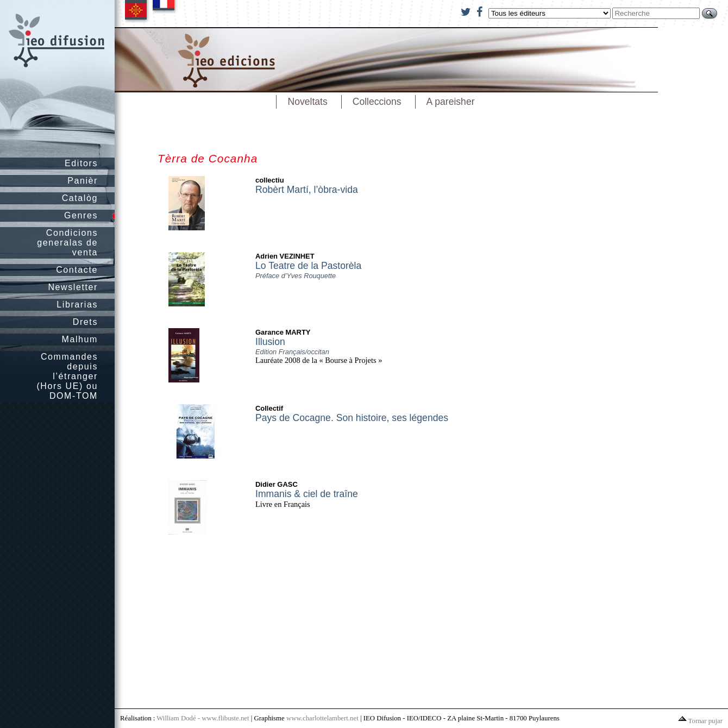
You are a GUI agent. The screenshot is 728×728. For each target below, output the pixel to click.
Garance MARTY (283, 332)
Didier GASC (277, 484)
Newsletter (73, 287)
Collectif (269, 408)
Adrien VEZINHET (285, 256)
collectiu (270, 180)
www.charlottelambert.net (322, 718)
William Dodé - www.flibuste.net (203, 718)
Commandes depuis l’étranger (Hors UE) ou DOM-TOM (67, 376)
